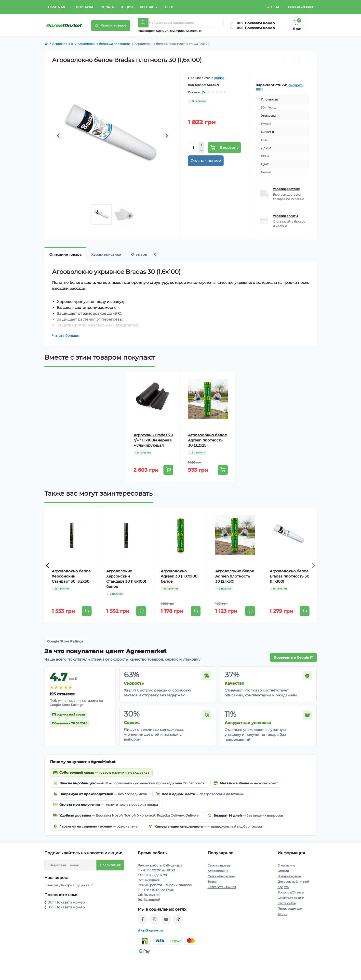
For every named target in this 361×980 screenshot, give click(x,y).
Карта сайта (287, 903)
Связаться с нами (291, 898)
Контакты (149, 7)
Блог (169, 7)
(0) (204, 92)
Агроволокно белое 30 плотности (104, 44)
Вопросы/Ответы (291, 892)
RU (270, 7)
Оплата (107, 7)
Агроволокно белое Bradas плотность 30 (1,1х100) (289, 576)
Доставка (85, 7)
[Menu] (111, 25)
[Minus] (201, 151)
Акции (127, 7)
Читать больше (66, 336)
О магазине (58, 7)
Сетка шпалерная (221, 876)
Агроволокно (63, 44)
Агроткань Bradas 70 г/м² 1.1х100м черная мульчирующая (153, 440)
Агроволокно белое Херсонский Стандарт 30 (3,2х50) (71, 576)
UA (277, 7)
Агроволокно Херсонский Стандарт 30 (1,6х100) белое (126, 579)
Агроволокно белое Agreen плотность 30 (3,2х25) (207, 440)
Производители (290, 909)
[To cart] (168, 470)
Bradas (219, 78)
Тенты (212, 882)
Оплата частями (206, 161)
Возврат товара (289, 876)
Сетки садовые (219, 865)
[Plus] (201, 145)
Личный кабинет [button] (301, 7)
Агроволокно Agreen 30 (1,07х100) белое (180, 576)
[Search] (143, 23)
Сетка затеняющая (222, 887)
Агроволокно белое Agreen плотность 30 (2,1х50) (235, 576)
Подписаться (110, 865)
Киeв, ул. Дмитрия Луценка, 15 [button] (179, 31)
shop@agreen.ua (151, 930)
